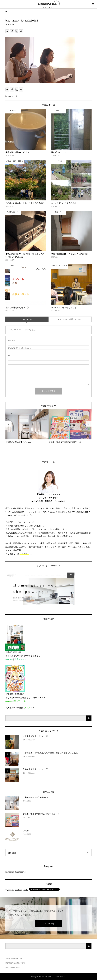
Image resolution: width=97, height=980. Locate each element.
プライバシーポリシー (14, 959)
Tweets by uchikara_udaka (17, 890)
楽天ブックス (20, 659)
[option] (27, 427)
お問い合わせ (48, 924)
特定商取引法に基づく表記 (15, 963)
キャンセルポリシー (13, 967)
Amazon (9, 659)
